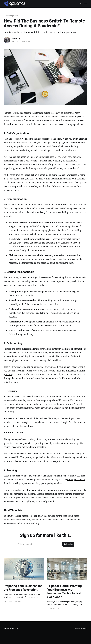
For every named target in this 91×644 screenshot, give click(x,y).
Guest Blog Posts (11, 16)
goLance (8, 374)
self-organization (53, 139)
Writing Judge (54, 371)
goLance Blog (8, 629)
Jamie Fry (16, 39)
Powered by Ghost (81, 629)
